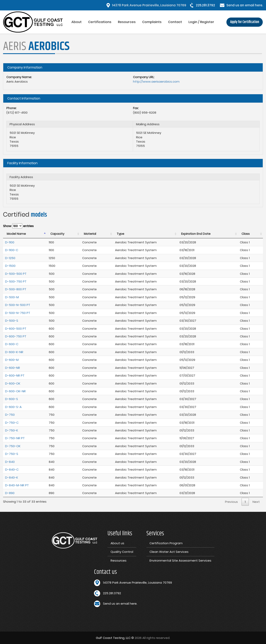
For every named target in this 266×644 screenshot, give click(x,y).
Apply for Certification (245, 22)
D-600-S (12, 399)
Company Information (25, 67)
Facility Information (22, 163)
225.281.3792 (205, 5)
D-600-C (12, 344)
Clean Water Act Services (169, 552)
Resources (127, 22)
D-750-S (12, 454)
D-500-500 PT (16, 274)
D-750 (10, 415)
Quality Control (122, 552)
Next (256, 502)
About (76, 22)
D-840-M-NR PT (17, 485)
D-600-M (12, 360)
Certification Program (166, 543)
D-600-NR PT (15, 375)
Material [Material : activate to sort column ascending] (90, 234)
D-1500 (10, 266)
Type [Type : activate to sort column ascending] (120, 234)
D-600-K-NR (14, 352)
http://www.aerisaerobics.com (156, 81)
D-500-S (12, 321)
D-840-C (12, 469)
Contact (175, 22)
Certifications (100, 22)
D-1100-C (12, 250)
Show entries (18, 226)
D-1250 (10, 258)
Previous (231, 502)
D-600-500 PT (16, 329)
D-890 (10, 493)
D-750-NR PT (15, 438)
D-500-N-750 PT (18, 313)
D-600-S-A (13, 407)
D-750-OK (13, 446)
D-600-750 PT (16, 336)
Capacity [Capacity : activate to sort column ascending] (57, 234)
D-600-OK (13, 383)
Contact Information (24, 98)
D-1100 (10, 242)
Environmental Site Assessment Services (180, 560)
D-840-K (12, 477)
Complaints (152, 22)
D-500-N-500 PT (18, 305)
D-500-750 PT (16, 281)
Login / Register (201, 22)
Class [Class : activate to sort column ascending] (246, 234)
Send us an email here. (245, 5)
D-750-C (12, 423)
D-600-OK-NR (15, 391)
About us (117, 543)
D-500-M (12, 297)
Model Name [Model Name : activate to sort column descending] (16, 234)
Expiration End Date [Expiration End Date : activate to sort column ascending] (196, 234)
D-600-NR (13, 368)
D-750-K (12, 430)
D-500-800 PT (16, 289)
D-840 (10, 462)
